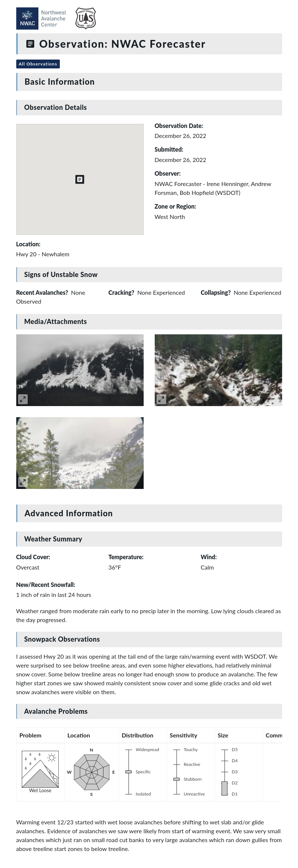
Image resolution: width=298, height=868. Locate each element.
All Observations (38, 64)
